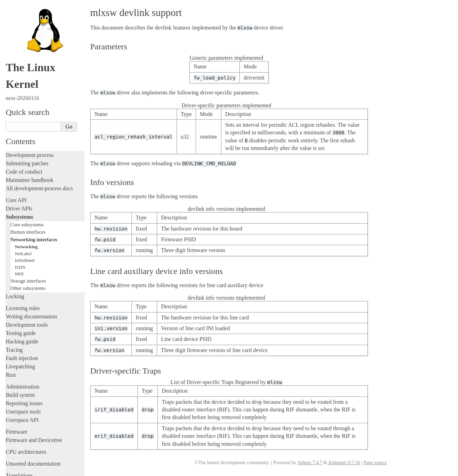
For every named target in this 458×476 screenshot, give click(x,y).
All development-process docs (39, 155)
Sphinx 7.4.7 (310, 463)
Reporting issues (24, 370)
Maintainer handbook (29, 146)
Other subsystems (28, 254)
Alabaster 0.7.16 (344, 463)
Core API (16, 166)
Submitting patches (27, 130)
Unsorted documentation (33, 430)
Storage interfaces (28, 247)
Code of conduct (24, 138)
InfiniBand (25, 227)
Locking (15, 263)
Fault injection (22, 324)
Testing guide (20, 299)
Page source (375, 463)
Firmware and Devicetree (34, 406)
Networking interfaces (34, 206)
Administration (22, 353)
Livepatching (20, 333)
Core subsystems (27, 191)
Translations (19, 442)
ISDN (20, 233)
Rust (11, 341)
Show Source (20, 470)
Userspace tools (23, 378)
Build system (20, 361)
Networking (26, 213)
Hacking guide (22, 308)
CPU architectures (26, 418)
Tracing (14, 316)
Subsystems (19, 183)
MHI (19, 240)
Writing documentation (31, 283)
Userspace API (22, 386)
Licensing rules (23, 274)
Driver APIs (19, 175)
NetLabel (23, 220)
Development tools (27, 291)
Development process (29, 121)
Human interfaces (28, 198)
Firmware (16, 398)
